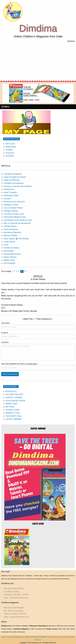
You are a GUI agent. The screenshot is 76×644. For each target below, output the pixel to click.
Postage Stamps (11, 211)
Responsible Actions (12, 254)
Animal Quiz (9, 189)
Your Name (38, 326)
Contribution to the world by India (18, 220)
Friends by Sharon (11, 248)
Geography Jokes (11, 195)
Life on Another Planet (13, 208)
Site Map (15, 637)
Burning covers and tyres (14, 202)
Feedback (43, 637)
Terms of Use (6, 637)
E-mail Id (38, 335)
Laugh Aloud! (9, 242)
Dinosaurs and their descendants (18, 186)
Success (7, 199)
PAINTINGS (11, 147)
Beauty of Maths (11, 235)
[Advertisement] (38, 62)
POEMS (9, 150)
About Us (51, 637)
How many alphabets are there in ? (38, 366)
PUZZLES (10, 153)
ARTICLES (10, 144)
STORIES (10, 156)
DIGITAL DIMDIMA (14, 419)
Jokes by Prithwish (12, 180)
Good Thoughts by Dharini (15, 177)
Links (65, 637)
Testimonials (34, 637)
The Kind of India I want (14, 214)
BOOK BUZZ (11, 391)
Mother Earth (9, 260)
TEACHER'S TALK (14, 416)
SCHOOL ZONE (13, 410)
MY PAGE (10, 407)
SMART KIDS (11, 404)
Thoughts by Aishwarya (14, 183)
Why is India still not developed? (17, 223)
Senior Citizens (10, 257)
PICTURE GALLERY (14, 394)
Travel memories (11, 229)
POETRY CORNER (14, 398)
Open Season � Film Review (16, 239)
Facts (6, 245)
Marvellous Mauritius (12, 232)
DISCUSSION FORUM (15, 401)
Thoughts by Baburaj (13, 174)
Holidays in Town (11, 205)
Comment (38, 351)
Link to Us (59, 637)
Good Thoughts (10, 192)
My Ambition (9, 251)
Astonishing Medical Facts (15, 217)
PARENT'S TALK (13, 413)
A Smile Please (10, 226)
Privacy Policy (24, 637)
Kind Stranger (9, 263)
